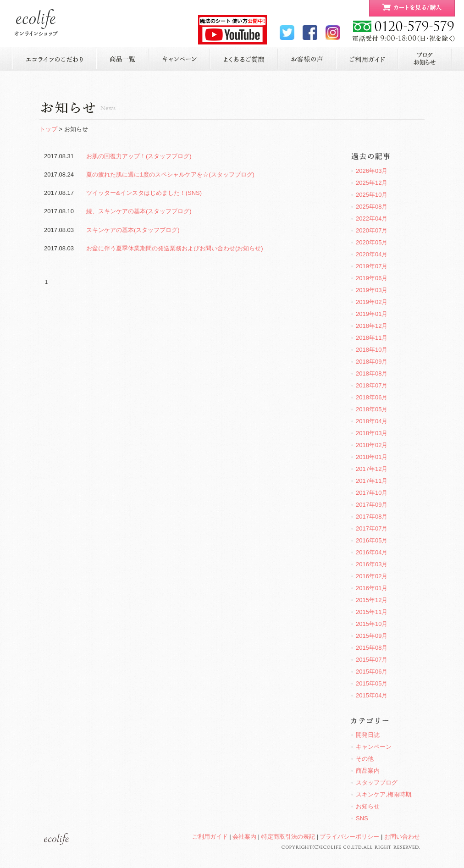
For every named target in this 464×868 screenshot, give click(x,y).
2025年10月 (372, 195)
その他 (365, 759)
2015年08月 (372, 648)
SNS (362, 818)
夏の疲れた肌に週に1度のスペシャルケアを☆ (170, 174)
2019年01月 (372, 314)
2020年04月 (372, 254)
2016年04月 (372, 552)
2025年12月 (372, 183)
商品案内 (368, 771)
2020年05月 (372, 242)
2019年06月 (372, 278)
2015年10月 (372, 624)
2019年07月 (372, 266)
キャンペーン (180, 59)
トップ (48, 129)
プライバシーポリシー (349, 837)
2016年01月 (372, 588)
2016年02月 (372, 576)
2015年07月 (372, 660)
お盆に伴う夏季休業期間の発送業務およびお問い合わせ (175, 248)
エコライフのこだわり (54, 59)
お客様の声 (307, 59)
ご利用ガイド (367, 59)
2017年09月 (372, 505)
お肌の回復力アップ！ (139, 156)
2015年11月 (372, 612)
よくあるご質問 (244, 59)
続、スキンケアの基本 (139, 211)
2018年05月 (372, 409)
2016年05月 (372, 540)
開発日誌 (368, 735)
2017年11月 (372, 481)
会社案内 (244, 837)
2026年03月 (372, 171)
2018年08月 (372, 373)
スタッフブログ (377, 782)
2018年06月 (372, 397)
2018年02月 (372, 445)
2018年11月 (372, 338)
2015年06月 (372, 672)
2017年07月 (372, 528)
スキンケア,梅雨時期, (384, 794)
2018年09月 (372, 362)
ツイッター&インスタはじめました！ (144, 193)
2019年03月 (372, 290)
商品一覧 (122, 59)
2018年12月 (372, 326)
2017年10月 (372, 493)
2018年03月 (372, 433)
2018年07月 (372, 385)
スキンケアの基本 (133, 230)
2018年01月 (372, 457)
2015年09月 (372, 636)
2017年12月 (372, 469)
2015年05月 (372, 683)
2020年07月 (372, 230)
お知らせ (425, 59)
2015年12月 (372, 600)
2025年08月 (372, 207)
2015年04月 (372, 695)
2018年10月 (372, 350)
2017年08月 (372, 517)
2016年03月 (372, 564)
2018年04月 (372, 421)
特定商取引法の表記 (288, 837)
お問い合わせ (402, 837)
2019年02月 (372, 302)
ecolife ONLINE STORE (36, 23)
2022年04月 (372, 218)
